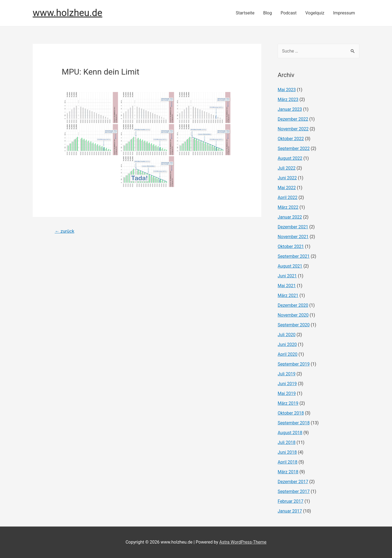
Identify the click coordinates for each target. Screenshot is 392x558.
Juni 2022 (287, 178)
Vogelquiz (315, 13)
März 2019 (288, 403)
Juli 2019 (287, 374)
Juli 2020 (287, 335)
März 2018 (288, 472)
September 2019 (294, 364)
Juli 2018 (287, 442)
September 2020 (294, 325)
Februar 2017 (290, 501)
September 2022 (294, 148)
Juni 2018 (287, 452)
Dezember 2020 (293, 305)
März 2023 (288, 99)
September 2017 (294, 491)
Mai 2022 (287, 188)
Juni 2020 (287, 344)
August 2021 (290, 266)
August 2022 (290, 158)
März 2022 (288, 207)
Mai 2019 (287, 393)
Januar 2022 (290, 217)
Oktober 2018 (291, 413)
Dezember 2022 (293, 119)
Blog (268, 13)
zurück (65, 231)
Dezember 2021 (293, 227)
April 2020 (288, 354)
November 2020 (293, 315)
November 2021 (293, 237)
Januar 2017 (290, 511)
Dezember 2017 (293, 482)
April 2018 (288, 462)
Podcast (289, 13)
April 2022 (288, 197)
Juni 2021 (287, 276)
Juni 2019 (287, 384)
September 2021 (294, 256)
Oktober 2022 (291, 139)
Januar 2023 (290, 109)
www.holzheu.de (68, 13)
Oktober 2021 (291, 246)
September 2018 (294, 423)
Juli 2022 (287, 168)
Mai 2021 (287, 286)
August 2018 (290, 433)
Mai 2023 (287, 90)
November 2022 (293, 129)
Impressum (344, 13)
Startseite (245, 13)
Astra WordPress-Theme (243, 542)
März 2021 (288, 295)
